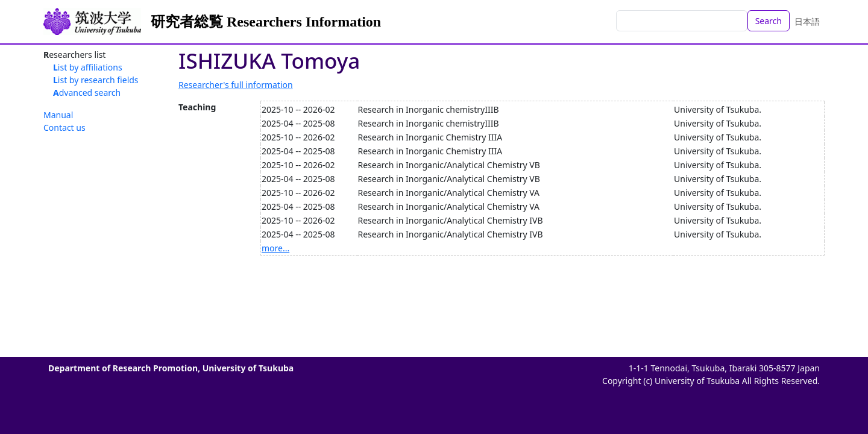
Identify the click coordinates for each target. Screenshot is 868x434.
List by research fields (96, 80)
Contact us (64, 127)
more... (275, 248)
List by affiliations (88, 67)
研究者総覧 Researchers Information (266, 22)
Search (769, 21)
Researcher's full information (236, 85)
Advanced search (87, 93)
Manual (58, 115)
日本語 (807, 21)
